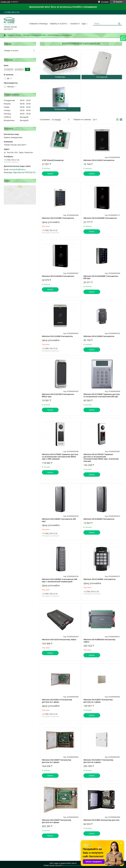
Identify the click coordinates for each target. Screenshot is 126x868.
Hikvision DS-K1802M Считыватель (99, 519)
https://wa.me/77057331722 (24, 172)
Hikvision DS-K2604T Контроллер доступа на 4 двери (57, 821)
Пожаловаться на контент (73, 866)
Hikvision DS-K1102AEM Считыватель (100, 218)
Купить (50, 174)
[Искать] (119, 24)
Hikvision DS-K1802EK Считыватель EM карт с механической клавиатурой (60, 580)
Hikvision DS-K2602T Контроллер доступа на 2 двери (57, 761)
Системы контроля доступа (34, 35)
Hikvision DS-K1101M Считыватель (99, 160)
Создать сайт (5, 2)
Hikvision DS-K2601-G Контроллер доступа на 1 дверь (57, 701)
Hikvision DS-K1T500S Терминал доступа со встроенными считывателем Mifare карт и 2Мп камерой (60, 457)
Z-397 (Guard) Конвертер (53, 160)
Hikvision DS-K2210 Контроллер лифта (59, 640)
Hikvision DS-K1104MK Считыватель (100, 579)
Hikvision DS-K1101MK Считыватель (58, 218)
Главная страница (38, 24)
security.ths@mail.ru (17, 169)
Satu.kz (74, 863)
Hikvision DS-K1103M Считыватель (57, 336)
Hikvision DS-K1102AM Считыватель (58, 276)
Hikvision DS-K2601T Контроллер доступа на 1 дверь (98, 701)
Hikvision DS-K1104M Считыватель (99, 336)
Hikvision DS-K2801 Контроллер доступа (101, 820)
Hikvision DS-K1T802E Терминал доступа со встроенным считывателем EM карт (102, 395)
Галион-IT (75, 24)
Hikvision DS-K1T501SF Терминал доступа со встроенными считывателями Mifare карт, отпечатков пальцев (101, 458)
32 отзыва (105, 2)
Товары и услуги (58, 24)
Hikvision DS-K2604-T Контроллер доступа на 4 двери (98, 761)
